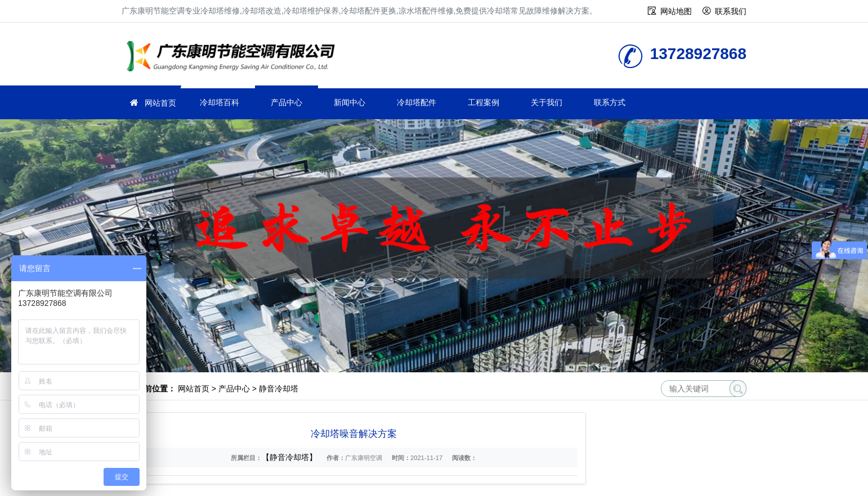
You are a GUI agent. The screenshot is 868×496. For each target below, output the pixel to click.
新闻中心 (350, 102)
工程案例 (484, 102)
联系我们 (731, 11)
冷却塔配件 (417, 102)
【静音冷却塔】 (289, 457)
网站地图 (676, 11)
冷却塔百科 (220, 102)
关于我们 (547, 102)
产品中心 (287, 102)
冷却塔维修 (234, 58)
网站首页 (160, 103)
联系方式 (610, 102)
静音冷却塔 (279, 389)
